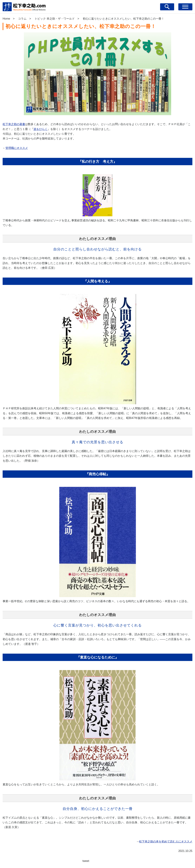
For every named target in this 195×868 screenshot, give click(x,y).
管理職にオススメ (17, 148)
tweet (86, 861)
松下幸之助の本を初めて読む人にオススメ (166, 841)
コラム (22, 19)
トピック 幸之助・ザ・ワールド (55, 19)
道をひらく (41, 129)
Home (6, 19)
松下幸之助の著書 (14, 124)
